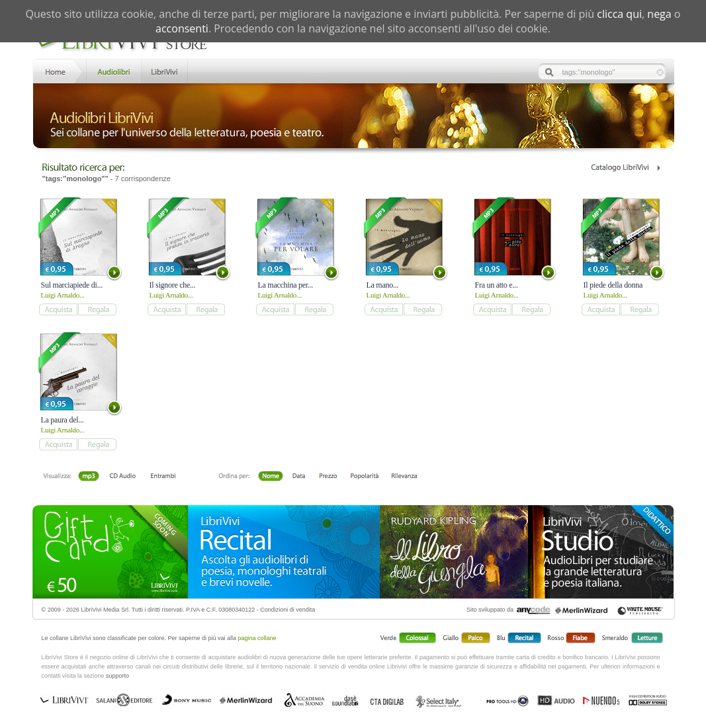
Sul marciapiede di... (72, 285)
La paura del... (63, 420)
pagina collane (257, 638)
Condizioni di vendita (287, 610)
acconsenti (182, 28)
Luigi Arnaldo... (63, 295)
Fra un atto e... (497, 285)
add (58, 309)
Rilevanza (404, 477)
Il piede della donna (613, 285)
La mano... (383, 285)
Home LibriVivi (58, 70)
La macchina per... (286, 285)
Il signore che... (173, 285)
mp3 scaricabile (89, 477)
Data (299, 477)
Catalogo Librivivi (625, 168)
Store (113, 70)
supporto (117, 676)
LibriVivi (164, 70)
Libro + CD (123, 477)
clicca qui (619, 14)
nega (659, 14)
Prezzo (328, 477)
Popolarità (364, 477)
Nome (271, 477)
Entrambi (163, 477)
